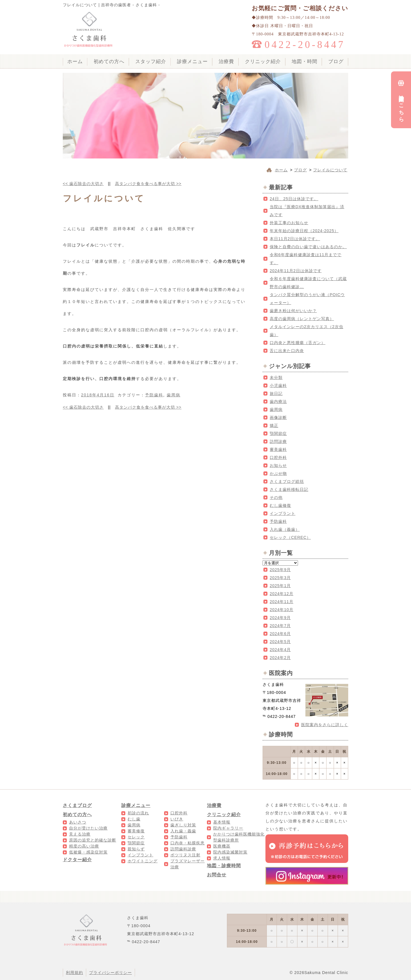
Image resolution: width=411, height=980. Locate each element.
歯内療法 (278, 401)
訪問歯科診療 (183, 849)
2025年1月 (280, 586)
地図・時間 (305, 62)
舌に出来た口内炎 (287, 351)
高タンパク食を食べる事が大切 (148, 184)
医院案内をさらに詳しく (325, 725)
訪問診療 (278, 441)
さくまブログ (77, 805)
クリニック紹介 (263, 62)
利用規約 (74, 973)
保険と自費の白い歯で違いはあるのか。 (308, 247)
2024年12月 (282, 594)
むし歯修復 (280, 505)
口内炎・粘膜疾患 (188, 843)
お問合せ (217, 875)
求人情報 (222, 858)
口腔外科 (278, 457)
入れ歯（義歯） (285, 529)
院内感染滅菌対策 (230, 852)
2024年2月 (280, 658)
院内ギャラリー (228, 828)
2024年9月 (280, 618)
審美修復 (136, 831)
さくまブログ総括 (287, 481)
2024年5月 (280, 642)
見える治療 (80, 834)
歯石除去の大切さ (83, 184)
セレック (136, 837)
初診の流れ (138, 813)
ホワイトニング (143, 861)
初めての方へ (109, 62)
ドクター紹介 (77, 860)
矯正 (274, 425)
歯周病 (174, 395)
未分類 (276, 377)
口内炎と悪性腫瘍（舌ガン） (298, 343)
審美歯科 (278, 449)
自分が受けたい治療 (88, 828)
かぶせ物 (278, 473)
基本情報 (222, 822)
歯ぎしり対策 (183, 825)
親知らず (136, 849)
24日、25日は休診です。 (294, 199)
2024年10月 (282, 610)
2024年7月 (280, 626)
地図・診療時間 (224, 866)
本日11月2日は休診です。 (295, 239)
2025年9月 (280, 570)
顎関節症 (278, 433)
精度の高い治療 (84, 846)
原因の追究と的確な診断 (93, 840)
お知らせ (278, 465)
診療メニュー (192, 62)
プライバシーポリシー (110, 973)
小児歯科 (278, 385)
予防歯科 (154, 395)
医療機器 (222, 846)
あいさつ (78, 822)
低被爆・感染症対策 (88, 852)
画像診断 (278, 417)
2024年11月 (282, 602)
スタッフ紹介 (151, 62)
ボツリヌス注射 (185, 855)
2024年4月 (280, 650)
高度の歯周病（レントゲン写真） (302, 319)
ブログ (336, 62)
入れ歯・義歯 (183, 831)
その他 (276, 497)
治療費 (226, 62)
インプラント (283, 513)
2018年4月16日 (98, 395)
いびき (177, 819)
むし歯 (134, 819)
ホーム (75, 62)
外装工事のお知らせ (289, 223)
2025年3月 (280, 578)
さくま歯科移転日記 (289, 489)
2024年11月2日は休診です (296, 271)
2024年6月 (280, 634)
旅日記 (276, 393)
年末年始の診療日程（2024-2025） (304, 231)
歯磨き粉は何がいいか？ (293, 311)
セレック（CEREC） (290, 537)
